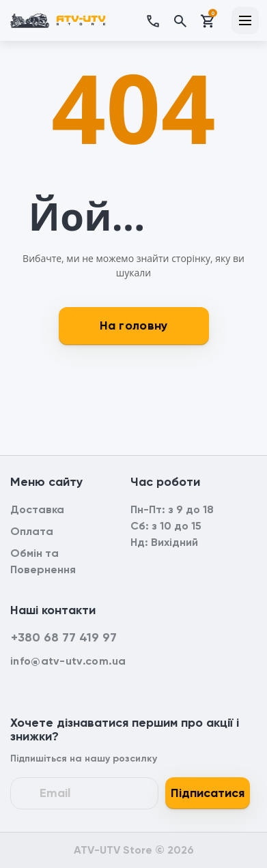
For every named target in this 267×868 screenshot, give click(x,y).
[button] (159, 20)
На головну (134, 325)
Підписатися (208, 793)
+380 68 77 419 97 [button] (64, 637)
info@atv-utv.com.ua (68, 661)
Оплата (32, 531)
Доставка (37, 509)
